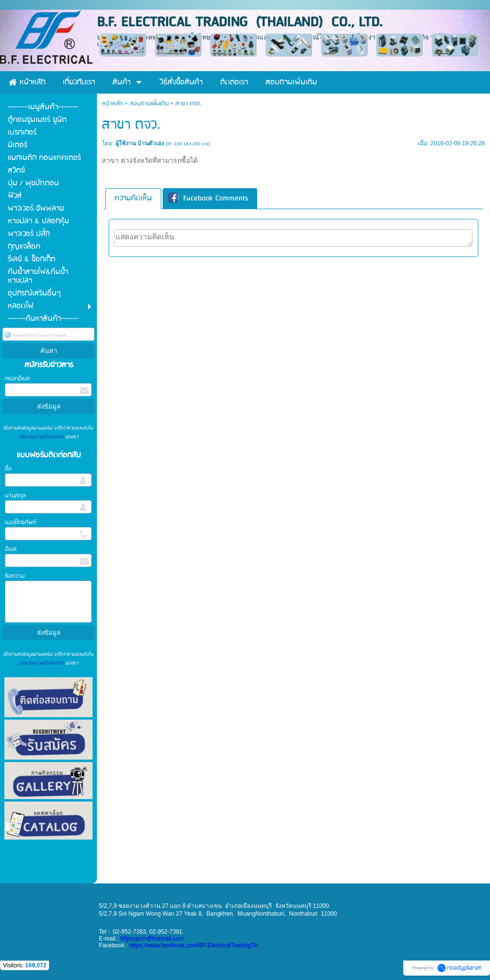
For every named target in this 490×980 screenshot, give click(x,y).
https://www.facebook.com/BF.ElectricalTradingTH (194, 945)
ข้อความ (15, 576)
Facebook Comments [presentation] (208, 198)
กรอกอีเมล (17, 379)
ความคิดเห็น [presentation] (133, 198)
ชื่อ (8, 469)
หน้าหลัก (113, 104)
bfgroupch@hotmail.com (152, 939)
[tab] (133, 199)
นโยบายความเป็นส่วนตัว (42, 437)
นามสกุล (15, 496)
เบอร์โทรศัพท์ (20, 522)
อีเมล (11, 549)
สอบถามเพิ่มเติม (149, 104)
